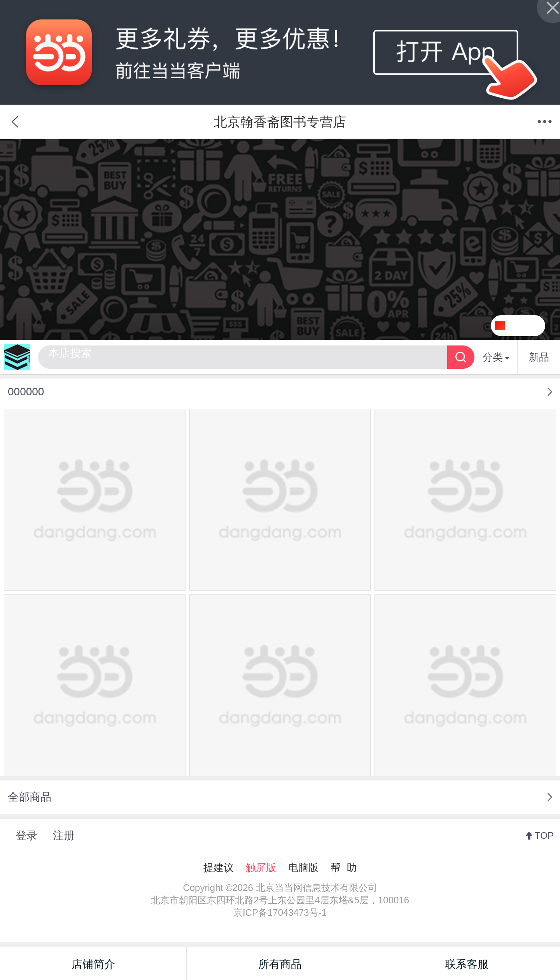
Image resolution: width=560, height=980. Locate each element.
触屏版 (261, 868)
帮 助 (343, 868)
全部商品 (30, 797)
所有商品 (280, 964)
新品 (539, 357)
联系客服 (467, 964)
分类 (496, 357)
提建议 (219, 868)
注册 (64, 835)
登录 (26, 835)
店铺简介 (93, 964)
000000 (26, 392)
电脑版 (303, 868)
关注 (528, 326)
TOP (544, 835)
